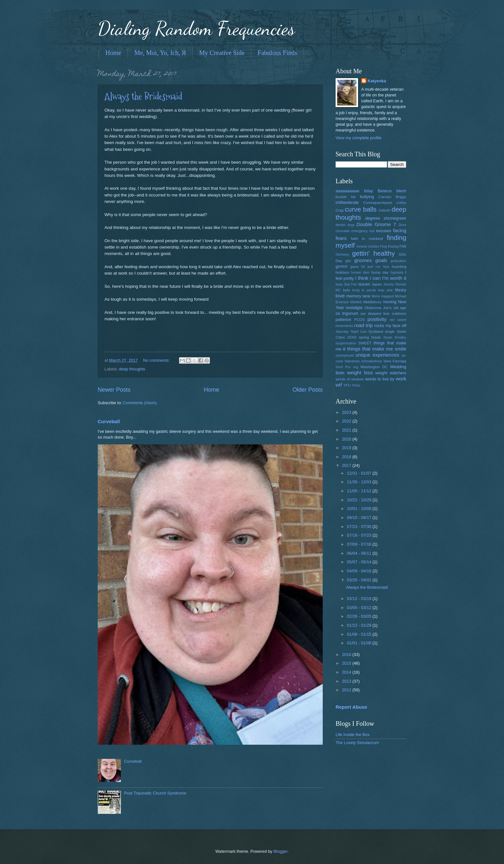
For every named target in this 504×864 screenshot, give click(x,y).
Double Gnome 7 (376, 224)
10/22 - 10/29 (360, 500)
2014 (347, 672)
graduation (398, 261)
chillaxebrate (347, 202)
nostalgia (354, 308)
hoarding (399, 267)
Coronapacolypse (378, 203)
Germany (342, 255)
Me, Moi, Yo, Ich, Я (160, 53)
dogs (351, 225)
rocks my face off (390, 326)
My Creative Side (222, 53)
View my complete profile (359, 138)
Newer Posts (114, 390)
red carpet (398, 320)
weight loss (360, 373)
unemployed (345, 355)
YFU (347, 385)
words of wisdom (350, 379)
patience (343, 319)
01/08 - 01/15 (360, 634)
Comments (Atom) (140, 403)
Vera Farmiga (395, 361)
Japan (377, 284)
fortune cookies (368, 246)
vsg (355, 367)
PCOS (360, 320)
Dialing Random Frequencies (196, 28)
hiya (386, 267)
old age (400, 308)
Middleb (356, 302)
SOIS (352, 337)
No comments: (157, 360)
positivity (377, 319)
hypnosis (397, 273)
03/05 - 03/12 (360, 608)
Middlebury (372, 302)
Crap (340, 210)
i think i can (368, 278)
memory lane (358, 296)
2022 (347, 421)
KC (338, 290)
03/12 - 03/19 (360, 599)
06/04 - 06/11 (360, 553)
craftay (401, 203)
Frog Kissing (389, 246)
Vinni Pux (343, 367)
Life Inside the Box (353, 735)
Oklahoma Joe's (378, 308)
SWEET (365, 343)
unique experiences (378, 355)
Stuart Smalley (395, 337)
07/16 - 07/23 (360, 535)
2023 (347, 412)
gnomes (363, 260)
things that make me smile (377, 349)
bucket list (346, 197)
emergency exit (363, 231)
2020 (347, 439)
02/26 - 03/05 (360, 616)
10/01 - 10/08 (360, 509)
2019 (347, 448)
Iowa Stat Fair (346, 284)
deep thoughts (132, 369)
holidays (342, 272)
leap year (385, 290)
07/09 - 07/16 (360, 544)
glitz (348, 261)
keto (346, 290)
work (401, 379)
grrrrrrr (342, 266)
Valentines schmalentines (363, 361)
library (401, 290)
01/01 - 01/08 (360, 643)
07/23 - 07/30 (360, 527)
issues (364, 284)
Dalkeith (385, 210)
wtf (339, 385)
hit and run (371, 267)
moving (390, 302)
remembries (344, 326)
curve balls (361, 209)
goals (381, 260)
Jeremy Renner (395, 284)
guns (354, 267)
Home (113, 53)
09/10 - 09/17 (360, 518)
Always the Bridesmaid (143, 96)
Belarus (385, 191)
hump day (380, 272)
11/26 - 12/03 (360, 482)
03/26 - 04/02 (360, 580)
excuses (384, 231)
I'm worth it (394, 278)
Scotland (376, 332)
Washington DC (374, 367)
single (390, 332)
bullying (367, 197)
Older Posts (308, 390)
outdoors (399, 314)
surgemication (346, 343)
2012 (347, 690)
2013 (347, 681)
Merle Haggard (383, 296)
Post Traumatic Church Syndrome (155, 793)
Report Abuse (351, 707)
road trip (363, 325)
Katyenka (377, 81)
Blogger (281, 851)
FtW (403, 246)
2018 (347, 457)
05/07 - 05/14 (360, 562)
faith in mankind (367, 239)
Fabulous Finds (278, 53)
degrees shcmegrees (386, 218)
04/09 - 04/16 (360, 571)
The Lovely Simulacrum (357, 743)
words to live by (380, 379)
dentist (340, 225)
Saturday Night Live (351, 332)
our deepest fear (375, 314)
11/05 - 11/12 (360, 491)
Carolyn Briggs (392, 197)
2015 (347, 663)
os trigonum (347, 313)
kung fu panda (364, 290)
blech (401, 191)
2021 (347, 430)
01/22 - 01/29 (360, 625)
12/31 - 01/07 (360, 473)
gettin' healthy (373, 253)
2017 (347, 465)
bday (368, 191)
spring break (370, 337)
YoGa (356, 385)
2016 (347, 655)
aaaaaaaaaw (347, 191)
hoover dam (360, 273)
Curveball (109, 421)
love (340, 296)
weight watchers (391, 373)
